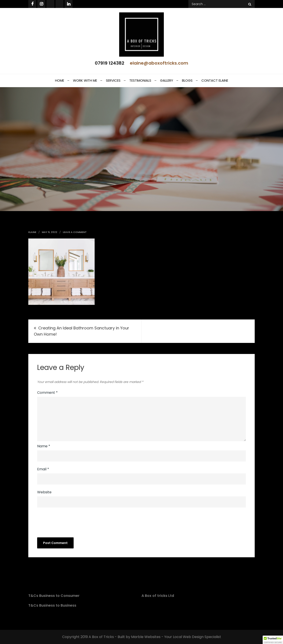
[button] (273, 640)
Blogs (187, 80)
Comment (47, 393)
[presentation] (67, 522)
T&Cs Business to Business (52, 605)
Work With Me (85, 80)
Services (113, 80)
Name (44, 446)
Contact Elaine (215, 80)
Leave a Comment (75, 232)
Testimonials (140, 80)
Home (60, 80)
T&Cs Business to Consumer (54, 596)
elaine (32, 232)
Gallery (167, 80)
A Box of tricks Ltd (158, 596)
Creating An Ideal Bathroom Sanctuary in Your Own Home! (81, 331)
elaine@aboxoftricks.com (159, 63)
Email (43, 469)
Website (44, 492)
